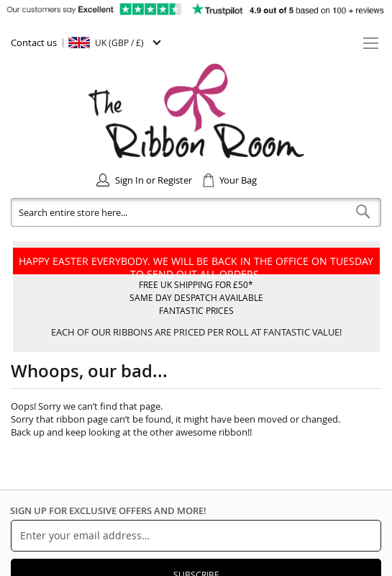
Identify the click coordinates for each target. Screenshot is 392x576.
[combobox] (196, 212)
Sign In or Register (154, 180)
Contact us (34, 42)
